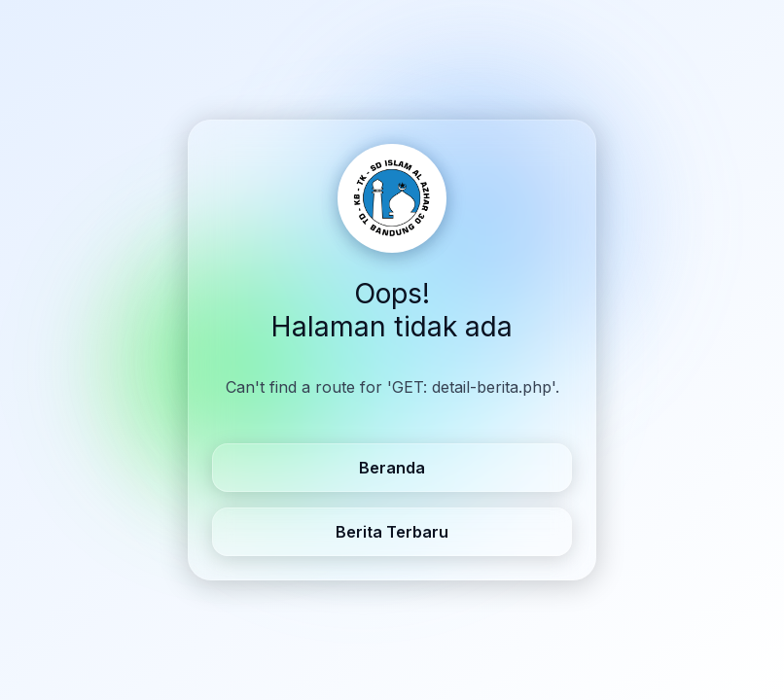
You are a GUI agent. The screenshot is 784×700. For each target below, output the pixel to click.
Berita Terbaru (392, 532)
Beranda (392, 468)
